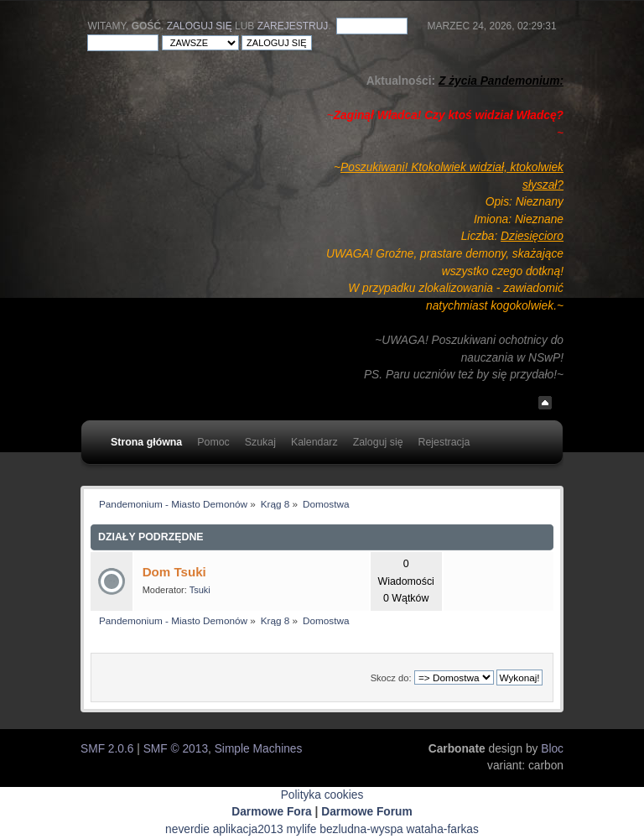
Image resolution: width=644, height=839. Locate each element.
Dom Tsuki (174, 572)
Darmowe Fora (272, 812)
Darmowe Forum (367, 812)
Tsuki (200, 590)
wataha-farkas (443, 829)
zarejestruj (293, 26)
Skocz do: (391, 678)
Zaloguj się (200, 26)
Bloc (552, 749)
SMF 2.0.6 (107, 749)
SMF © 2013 (176, 749)
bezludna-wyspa (361, 829)
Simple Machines (259, 749)
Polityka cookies (322, 795)
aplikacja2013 (248, 829)
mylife (302, 829)
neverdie (187, 829)
